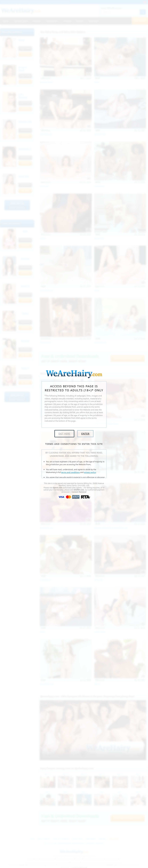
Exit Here (64, 434)
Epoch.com (57, 488)
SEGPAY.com (79, 490)
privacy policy (90, 472)
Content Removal (79, 492)
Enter (85, 434)
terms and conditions (71, 472)
